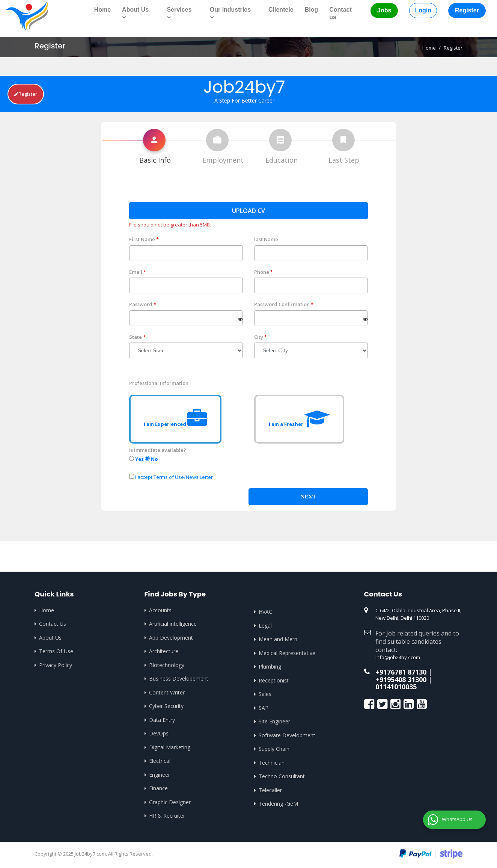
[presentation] (311, 461)
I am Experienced (175, 419)
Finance (158, 788)
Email (136, 272)
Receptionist (274, 680)
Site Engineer (274, 721)
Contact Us (53, 624)
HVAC (265, 612)
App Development (171, 638)
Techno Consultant (282, 776)
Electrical (160, 761)
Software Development (287, 735)
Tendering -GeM (278, 804)
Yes (136, 459)
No (151, 459)
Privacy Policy (56, 665)
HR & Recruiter (167, 816)
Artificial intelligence (173, 624)
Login (423, 10)
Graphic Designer (170, 802)
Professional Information (159, 383)
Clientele (281, 10)
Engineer (160, 775)
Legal (265, 626)
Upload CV (248, 211)
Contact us (340, 13)
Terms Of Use (56, 651)
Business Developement (179, 679)
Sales (265, 694)
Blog (312, 10)
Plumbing (270, 666)
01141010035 (396, 687)
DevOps (159, 733)
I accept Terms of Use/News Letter (174, 477)
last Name (266, 239)
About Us (50, 638)
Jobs (384, 10)
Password (141, 304)
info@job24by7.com (398, 657)
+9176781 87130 (401, 672)
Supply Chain (274, 749)
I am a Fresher (299, 419)
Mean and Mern (278, 639)
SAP (264, 708)
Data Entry (162, 720)
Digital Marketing (170, 747)
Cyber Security (166, 706)
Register (467, 10)
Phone (262, 272)
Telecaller (270, 790)
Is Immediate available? (158, 450)
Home (102, 10)
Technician (272, 763)
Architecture (164, 651)
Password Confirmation (282, 304)
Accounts (160, 610)
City (259, 337)
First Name (142, 239)
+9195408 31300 (401, 679)
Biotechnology (167, 665)
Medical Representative (287, 653)
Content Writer (167, 692)
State (136, 337)
